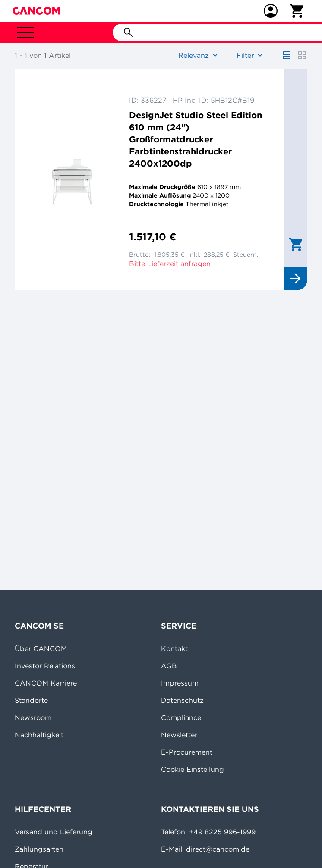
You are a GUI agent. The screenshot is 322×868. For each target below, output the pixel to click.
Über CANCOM (41, 648)
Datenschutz (182, 700)
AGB (169, 666)
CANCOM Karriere (46, 683)
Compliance (181, 717)
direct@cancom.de (218, 849)
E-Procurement (187, 752)
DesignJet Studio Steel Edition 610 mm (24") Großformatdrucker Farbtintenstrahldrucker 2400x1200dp (196, 139)
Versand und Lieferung (54, 832)
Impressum (180, 683)
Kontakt (174, 648)
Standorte (31, 700)
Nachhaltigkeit (39, 735)
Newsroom (33, 717)
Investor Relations (45, 666)
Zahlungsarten (39, 849)
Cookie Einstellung (193, 769)
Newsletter (179, 735)
